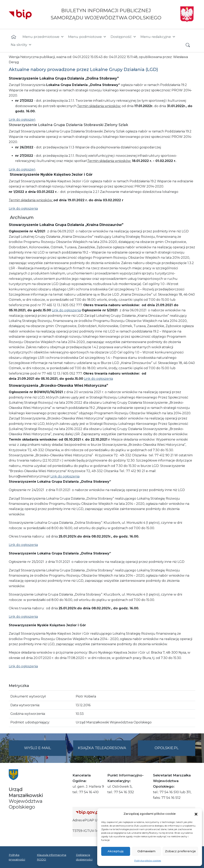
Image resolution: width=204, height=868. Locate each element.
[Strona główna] (14, 37)
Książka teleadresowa (102, 748)
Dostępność (124, 37)
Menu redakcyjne (158, 37)
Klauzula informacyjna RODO (51, 857)
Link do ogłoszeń (22, 120)
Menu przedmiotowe (43, 37)
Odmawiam (146, 851)
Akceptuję (116, 851)
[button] (196, 814)
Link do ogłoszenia (23, 209)
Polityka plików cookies (148, 861)
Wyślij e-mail (45, 750)
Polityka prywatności (17, 857)
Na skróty (21, 45)
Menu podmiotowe (87, 37)
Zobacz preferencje (180, 851)
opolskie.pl (167, 748)
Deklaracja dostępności (84, 857)
